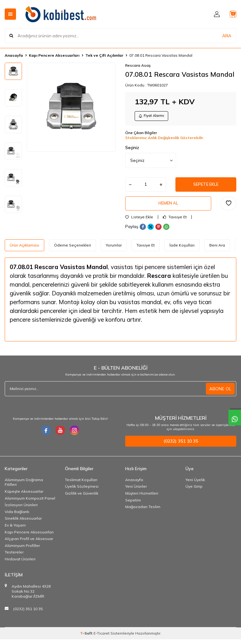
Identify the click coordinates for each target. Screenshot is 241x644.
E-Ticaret (102, 638)
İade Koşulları (182, 250)
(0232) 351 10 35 (28, 613)
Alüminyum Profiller (22, 550)
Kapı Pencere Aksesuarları (54, 55)
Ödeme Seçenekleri (72, 250)
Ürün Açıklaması (24, 250)
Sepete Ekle (206, 187)
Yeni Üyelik (195, 484)
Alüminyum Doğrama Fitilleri (24, 487)
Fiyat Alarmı (153, 117)
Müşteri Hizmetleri (142, 498)
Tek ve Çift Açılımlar (104, 55)
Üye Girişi (194, 491)
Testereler (14, 557)
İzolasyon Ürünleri (21, 509)
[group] (71, 107)
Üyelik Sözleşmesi (82, 491)
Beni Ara (217, 250)
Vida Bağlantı (17, 516)
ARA (227, 36)
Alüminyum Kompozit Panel (30, 503)
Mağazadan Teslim (143, 511)
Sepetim (133, 505)
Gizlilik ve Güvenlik (82, 498)
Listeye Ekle (139, 222)
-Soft (87, 638)
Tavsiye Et (175, 222)
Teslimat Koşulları (81, 484)
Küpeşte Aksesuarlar (24, 496)
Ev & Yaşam (15, 530)
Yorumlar (114, 250)
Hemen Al (168, 207)
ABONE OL (220, 393)
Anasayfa (14, 55)
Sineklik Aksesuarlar (23, 523)
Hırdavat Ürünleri (20, 564)
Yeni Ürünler (136, 491)
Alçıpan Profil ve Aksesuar (29, 543)
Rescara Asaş (138, 65)
